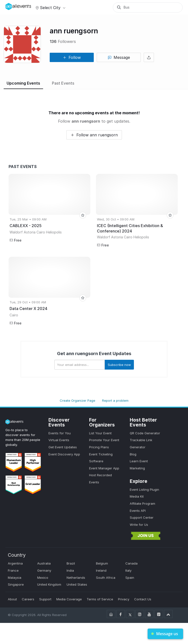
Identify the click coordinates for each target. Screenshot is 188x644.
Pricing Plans (99, 447)
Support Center (142, 517)
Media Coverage (69, 599)
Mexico (43, 578)
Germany (44, 570)
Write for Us (139, 525)
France (13, 570)
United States (77, 584)
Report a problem (115, 400)
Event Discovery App (64, 454)
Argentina (15, 563)
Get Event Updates (63, 447)
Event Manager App (104, 468)
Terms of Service (100, 599)
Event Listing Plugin (144, 489)
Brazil (71, 563)
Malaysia (15, 578)
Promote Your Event (104, 440)
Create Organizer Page (77, 400)
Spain (130, 578)
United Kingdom (49, 584)
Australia (44, 563)
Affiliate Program (142, 503)
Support (45, 599)
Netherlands (76, 578)
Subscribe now (119, 365)
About (12, 599)
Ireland (101, 570)
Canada (131, 563)
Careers (28, 599)
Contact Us (143, 599)
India (70, 570)
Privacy (124, 599)
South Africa (106, 578)
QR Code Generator (145, 433)
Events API (138, 511)
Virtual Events (59, 440)
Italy (128, 570)
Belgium (102, 563)
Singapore (16, 584)
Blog (133, 454)
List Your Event (100, 433)
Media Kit (137, 496)
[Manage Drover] (12, 6)
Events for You (60, 433)
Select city (50, 8)
